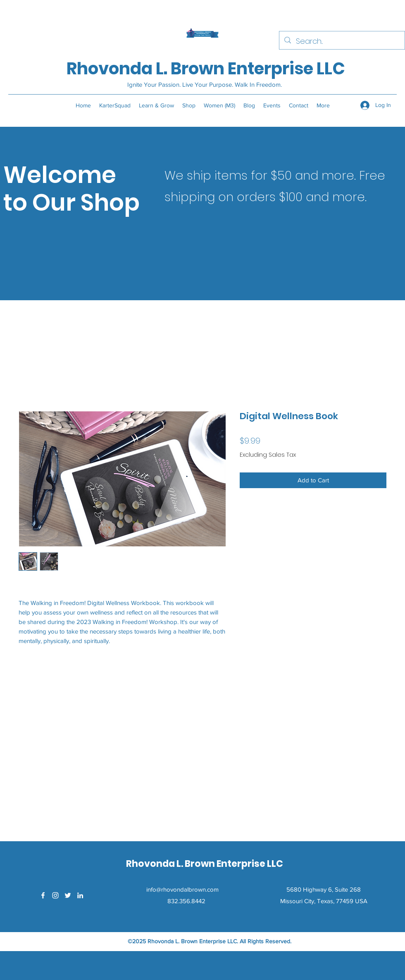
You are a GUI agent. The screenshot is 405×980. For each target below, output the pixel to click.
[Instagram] (55, 895)
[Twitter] (68, 895)
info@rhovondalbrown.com (182, 889)
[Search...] (342, 41)
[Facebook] (43, 895)
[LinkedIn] (80, 895)
